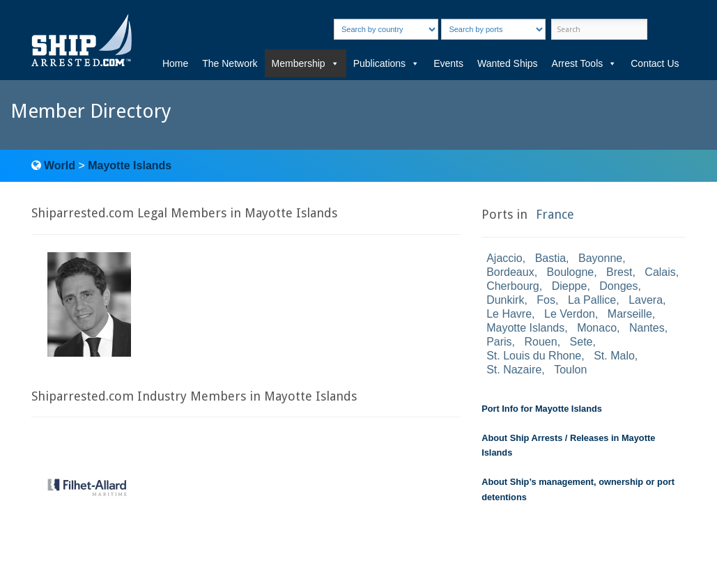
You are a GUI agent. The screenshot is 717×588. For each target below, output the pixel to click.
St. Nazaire (514, 370)
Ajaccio (504, 258)
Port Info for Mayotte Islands (542, 409)
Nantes (647, 328)
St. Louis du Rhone (534, 356)
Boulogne (571, 272)
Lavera (646, 300)
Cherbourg (513, 286)
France (555, 214)
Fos (546, 300)
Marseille (630, 314)
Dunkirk (505, 300)
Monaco (597, 328)
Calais (660, 272)
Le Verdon (570, 314)
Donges (618, 286)
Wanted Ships (508, 63)
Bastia (550, 258)
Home (175, 63)
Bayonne (600, 258)
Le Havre (509, 314)
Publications (387, 63)
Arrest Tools (585, 63)
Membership (306, 63)
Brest (619, 272)
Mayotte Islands (130, 165)
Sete (581, 342)
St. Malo (614, 356)
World (60, 165)
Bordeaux (510, 272)
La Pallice (592, 300)
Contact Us (655, 63)
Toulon (570, 370)
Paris (499, 342)
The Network (230, 63)
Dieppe (570, 286)
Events (448, 63)
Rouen (541, 342)
